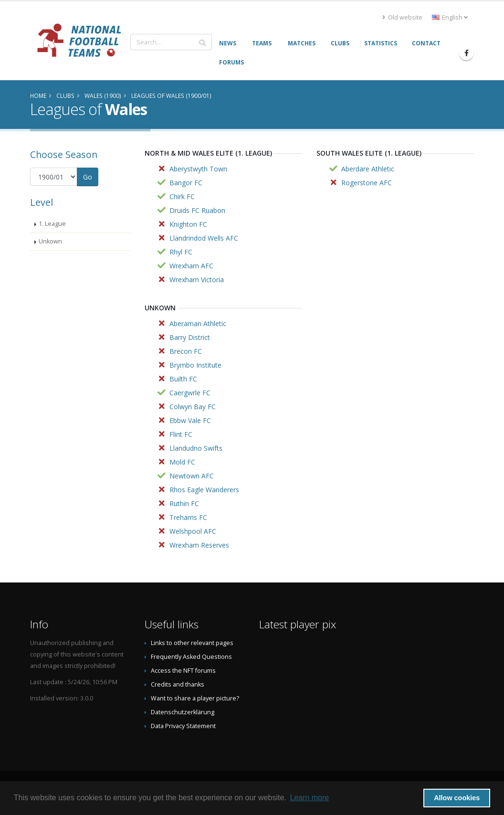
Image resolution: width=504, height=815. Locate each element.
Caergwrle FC (190, 393)
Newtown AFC (192, 476)
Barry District (190, 337)
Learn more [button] (309, 798)
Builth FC (183, 379)
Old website (402, 17)
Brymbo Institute (195, 365)
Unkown (50, 241)
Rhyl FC (181, 252)
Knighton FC (188, 224)
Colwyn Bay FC (193, 407)
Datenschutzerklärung (183, 712)
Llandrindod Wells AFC (204, 238)
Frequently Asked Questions (191, 657)
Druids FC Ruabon (197, 210)
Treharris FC (188, 517)
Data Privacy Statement (183, 726)
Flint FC (181, 434)
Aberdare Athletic (368, 169)
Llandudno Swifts (196, 448)
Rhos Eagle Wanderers (204, 490)
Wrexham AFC (191, 266)
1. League (52, 224)
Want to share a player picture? (195, 698)
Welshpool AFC (193, 531)
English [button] (450, 17)
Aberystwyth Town (198, 169)
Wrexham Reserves (199, 545)
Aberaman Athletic (198, 323)
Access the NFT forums (183, 671)
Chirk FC (182, 196)
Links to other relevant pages (192, 643)
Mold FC (182, 462)
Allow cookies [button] (457, 798)
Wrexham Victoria (197, 280)
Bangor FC (186, 183)
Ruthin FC (184, 503)
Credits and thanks (178, 684)
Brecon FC (186, 351)
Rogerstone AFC (367, 183)
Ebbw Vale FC (190, 420)
